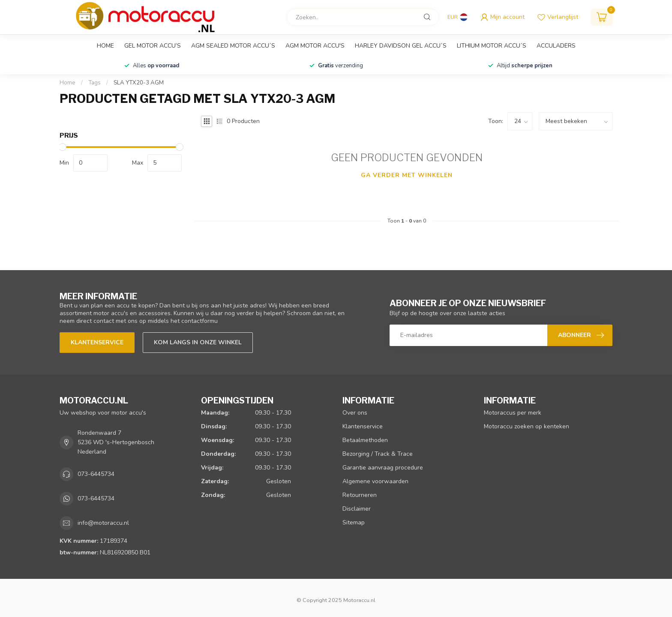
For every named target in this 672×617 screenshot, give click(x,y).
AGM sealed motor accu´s (233, 46)
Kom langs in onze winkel (198, 342)
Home (105, 46)
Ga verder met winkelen (407, 175)
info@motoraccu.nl (103, 523)
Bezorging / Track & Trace (378, 454)
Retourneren (360, 495)
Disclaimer (357, 509)
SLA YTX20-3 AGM (139, 83)
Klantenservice (97, 342)
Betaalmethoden (365, 440)
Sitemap (354, 522)
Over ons (355, 413)
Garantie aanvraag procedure (383, 468)
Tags (94, 83)
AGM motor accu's (315, 46)
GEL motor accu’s (153, 46)
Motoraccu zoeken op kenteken (526, 426)
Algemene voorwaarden (375, 481)
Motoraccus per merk (513, 413)
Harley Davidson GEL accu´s (401, 46)
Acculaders (556, 46)
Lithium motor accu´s (492, 46)
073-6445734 (96, 474)
